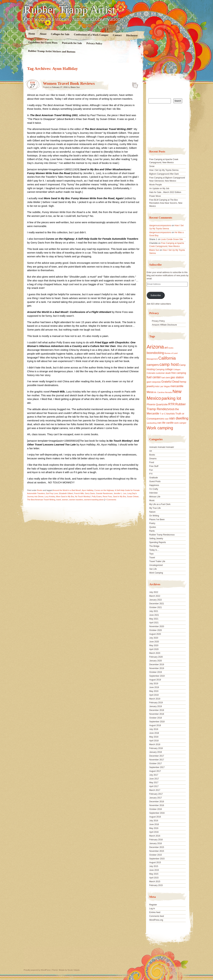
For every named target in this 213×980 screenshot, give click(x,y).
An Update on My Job (159, 188)
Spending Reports (158, 542)
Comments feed (157, 916)
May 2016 (154, 828)
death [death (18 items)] (168, 373)
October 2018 (156, 718)
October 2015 (156, 855)
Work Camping (156, 573)
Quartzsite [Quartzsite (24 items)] (162, 404)
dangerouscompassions (160, 225)
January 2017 (156, 798)
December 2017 (157, 756)
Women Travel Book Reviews (69, 83)
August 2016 (155, 817)
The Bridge (154, 546)
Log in (152, 909)
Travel (152, 558)
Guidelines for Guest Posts (43, 42)
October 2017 (156, 764)
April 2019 (154, 695)
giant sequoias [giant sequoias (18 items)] (154, 382)
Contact (117, 35)
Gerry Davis (90, 493)
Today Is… (154, 550)
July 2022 (154, 592)
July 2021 (154, 611)
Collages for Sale (60, 34)
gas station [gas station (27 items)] (177, 377)
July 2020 (154, 638)
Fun (151, 470)
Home (32, 34)
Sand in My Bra (119, 496)
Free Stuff (154, 466)
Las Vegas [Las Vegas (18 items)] (165, 386)
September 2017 (157, 767)
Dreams (153, 459)
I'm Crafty (154, 489)
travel (59, 500)
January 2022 (156, 600)
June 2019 (154, 687)
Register (153, 905)
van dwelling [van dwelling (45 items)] (179, 418)
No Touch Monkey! (83, 496)
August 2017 (155, 771)
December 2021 (157, 604)
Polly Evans (97, 496)
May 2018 (154, 737)
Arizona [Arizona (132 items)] (155, 347)
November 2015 (157, 851)
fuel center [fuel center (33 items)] (154, 377)
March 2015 (155, 882)
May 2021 (154, 619)
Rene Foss (107, 496)
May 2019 (154, 691)
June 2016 (154, 824)
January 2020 (156, 661)
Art (151, 451)
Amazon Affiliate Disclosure (164, 325)
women (65, 500)
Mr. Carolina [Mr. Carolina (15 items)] (159, 392)
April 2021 (154, 623)
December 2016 (157, 802)
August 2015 (155, 862)
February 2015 (156, 885)
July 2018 (154, 729)
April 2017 (154, 786)
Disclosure (132, 35)
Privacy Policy (94, 43)
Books (40, 490)
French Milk (79, 493)
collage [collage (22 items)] (169, 369)
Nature (152, 512)
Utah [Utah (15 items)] (166, 419)
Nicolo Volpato (74, 970)
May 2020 (154, 645)
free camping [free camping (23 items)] (179, 373)
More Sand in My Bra (65, 496)
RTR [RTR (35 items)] (171, 404)
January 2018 (156, 752)
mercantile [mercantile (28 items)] (177, 386)
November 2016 (157, 805)
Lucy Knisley (50, 496)
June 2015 (154, 870)
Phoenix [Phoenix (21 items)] (151, 404)
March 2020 (155, 653)
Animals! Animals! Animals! (162, 447)
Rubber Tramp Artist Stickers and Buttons (52, 51)
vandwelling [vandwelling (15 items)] (152, 423)
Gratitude (154, 478)
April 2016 (154, 832)
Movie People (156, 185)
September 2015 (157, 859)
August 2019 (155, 680)
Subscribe (156, 295)
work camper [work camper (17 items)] (180, 423)
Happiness (154, 485)
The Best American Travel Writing (41, 500)
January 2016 (156, 843)
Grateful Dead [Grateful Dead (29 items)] (170, 382)
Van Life (153, 569)
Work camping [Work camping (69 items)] (160, 428)
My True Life (155, 508)
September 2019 (157, 676)
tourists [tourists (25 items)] (170, 414)
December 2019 (157, 665)
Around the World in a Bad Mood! (67, 490)
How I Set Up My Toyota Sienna (164, 170)
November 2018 (157, 714)
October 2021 (156, 607)
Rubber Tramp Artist (69, 10)
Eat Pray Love (52, 493)
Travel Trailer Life (157, 561)
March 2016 (155, 836)
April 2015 (154, 878)
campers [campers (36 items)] (153, 365)
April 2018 (154, 741)
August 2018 (155, 725)
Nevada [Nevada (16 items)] (168, 392)
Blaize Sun (75, 87)
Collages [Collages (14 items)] (177, 369)
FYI (151, 474)
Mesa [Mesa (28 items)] (150, 392)
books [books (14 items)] (171, 348)
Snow (152, 166)
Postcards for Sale (72, 43)
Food (152, 462)
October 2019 (156, 672)
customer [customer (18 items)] (160, 373)
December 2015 (157, 847)
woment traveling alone (94, 500)
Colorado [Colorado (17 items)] (151, 373)
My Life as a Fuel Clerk (160, 504)
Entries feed (155, 912)
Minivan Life (155, 497)
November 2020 (157, 626)
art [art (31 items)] (166, 347)
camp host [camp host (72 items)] (169, 364)
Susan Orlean (133, 496)
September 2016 (157, 813)
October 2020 (156, 630)
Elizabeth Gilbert (66, 493)
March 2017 (155, 790)
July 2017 (154, 775)
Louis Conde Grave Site (172, 239)
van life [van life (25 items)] (161, 423)
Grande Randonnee (104, 493)
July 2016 (154, 821)
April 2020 (154, 649)
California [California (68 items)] (167, 358)
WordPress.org (156, 920)
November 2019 (157, 668)
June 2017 (154, 779)
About (43, 34)
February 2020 (156, 657)
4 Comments (111, 500)
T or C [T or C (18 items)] (163, 414)
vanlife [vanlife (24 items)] (170, 423)
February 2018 (156, 748)
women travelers (76, 500)
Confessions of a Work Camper (91, 35)
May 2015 (154, 874)
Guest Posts (155, 481)
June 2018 (154, 733)
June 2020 (154, 642)
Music (152, 500)
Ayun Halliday (88, 490)
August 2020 (155, 634)
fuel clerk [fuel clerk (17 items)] (166, 378)
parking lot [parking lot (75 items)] (171, 398)
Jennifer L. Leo (120, 493)
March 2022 (155, 596)
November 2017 (157, 760)
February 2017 (156, 794)
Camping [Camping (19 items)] (160, 369)
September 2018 (157, 722)
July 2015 (154, 866)
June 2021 (154, 615)
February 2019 (156, 703)
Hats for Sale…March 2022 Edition (165, 192)
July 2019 (154, 684)
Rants (152, 531)
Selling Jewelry (156, 539)
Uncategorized (156, 565)
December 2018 (157, 710)
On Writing (154, 516)
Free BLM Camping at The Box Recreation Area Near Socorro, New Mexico (166, 203)
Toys (151, 554)
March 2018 (155, 744)
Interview (153, 493)
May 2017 (154, 783)
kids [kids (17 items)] (157, 386)
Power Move (155, 196)
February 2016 (156, 840)
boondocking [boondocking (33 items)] (155, 353)
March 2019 (155, 699)
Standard (134, 84)
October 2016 (156, 809)
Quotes (153, 527)
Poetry (152, 523)
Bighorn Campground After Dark (164, 174)
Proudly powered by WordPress (37, 970)
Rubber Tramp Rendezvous (162, 535)
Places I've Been (157, 520)
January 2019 (156, 706)
